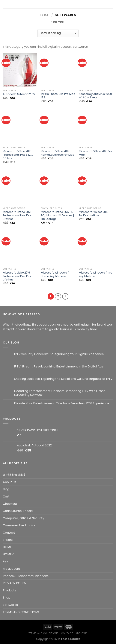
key (5, 561)
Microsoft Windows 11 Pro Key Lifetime (96, 274)
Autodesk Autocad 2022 (19, 94)
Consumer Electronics (19, 525)
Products (9, 590)
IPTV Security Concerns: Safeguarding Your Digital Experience (59, 354)
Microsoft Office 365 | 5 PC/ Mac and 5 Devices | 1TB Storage (57, 216)
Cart (6, 496)
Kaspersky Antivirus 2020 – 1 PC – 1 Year (95, 96)
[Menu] (5, 5)
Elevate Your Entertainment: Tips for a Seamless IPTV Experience (62, 403)
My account (12, 569)
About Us (9, 482)
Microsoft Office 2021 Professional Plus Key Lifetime (17, 216)
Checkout (10, 504)
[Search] (112, 4)
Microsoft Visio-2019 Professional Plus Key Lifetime (17, 276)
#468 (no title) (14, 475)
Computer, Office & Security (24, 518)
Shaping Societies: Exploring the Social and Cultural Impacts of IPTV (63, 379)
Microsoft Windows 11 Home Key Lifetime (55, 274)
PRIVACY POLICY (15, 583)
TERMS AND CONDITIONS (21, 612)
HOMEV (8, 554)
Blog (6, 489)
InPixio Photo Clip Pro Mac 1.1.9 (58, 96)
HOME (7, 547)
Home (45, 15)
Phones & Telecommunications (26, 576)
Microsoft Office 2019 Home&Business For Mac (58, 153)
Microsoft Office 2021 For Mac (95, 153)
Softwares (10, 605)
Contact (9, 533)
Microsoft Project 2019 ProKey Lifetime (94, 214)
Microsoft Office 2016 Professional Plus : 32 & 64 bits (18, 155)
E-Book (8, 540)
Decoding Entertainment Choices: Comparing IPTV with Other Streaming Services (59, 393)
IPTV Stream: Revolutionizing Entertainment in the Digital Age (59, 366)
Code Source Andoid (18, 511)
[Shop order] (58, 33)
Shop (7, 598)
